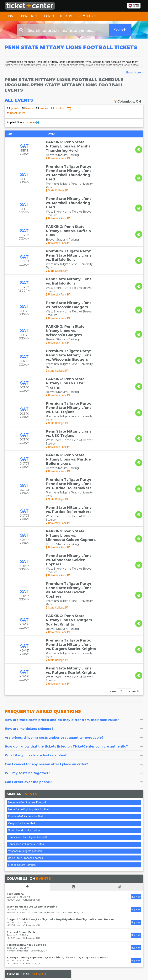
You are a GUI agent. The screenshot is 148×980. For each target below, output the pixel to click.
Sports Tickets (74, 934)
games (13, 108)
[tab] (74, 572)
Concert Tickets (70, 921)
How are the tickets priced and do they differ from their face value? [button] (74, 572)
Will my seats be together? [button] (74, 625)
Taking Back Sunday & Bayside (26, 797)
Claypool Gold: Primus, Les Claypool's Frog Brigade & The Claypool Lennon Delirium (61, 771)
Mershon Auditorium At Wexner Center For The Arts (36, 764)
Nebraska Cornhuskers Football (27, 654)
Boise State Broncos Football (26, 710)
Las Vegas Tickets (71, 939)
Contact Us (12, 915)
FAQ (44, 919)
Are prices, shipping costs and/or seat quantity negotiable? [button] (74, 590)
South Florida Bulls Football (25, 682)
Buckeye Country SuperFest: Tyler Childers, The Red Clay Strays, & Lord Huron (58, 810)
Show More (134, 72)
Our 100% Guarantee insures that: (42, 840)
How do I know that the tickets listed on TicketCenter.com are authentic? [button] (74, 598)
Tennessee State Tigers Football (27, 689)
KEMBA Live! (14, 752)
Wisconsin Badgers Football (25, 703)
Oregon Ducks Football (22, 675)
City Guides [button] (87, 16)
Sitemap (46, 922)
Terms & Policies (46, 928)
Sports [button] (48, 16)
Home (11, 16)
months (57, 108)
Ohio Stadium (15, 815)
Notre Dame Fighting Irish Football (29, 661)
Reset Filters (18, 113)
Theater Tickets (70, 928)
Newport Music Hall (18, 803)
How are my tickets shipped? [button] (74, 581)
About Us (47, 915)
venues (42, 108)
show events (124, 543)
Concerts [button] (29, 16)
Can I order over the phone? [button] (74, 634)
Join (135, 927)
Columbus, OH (129, 101)
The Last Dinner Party (21, 784)
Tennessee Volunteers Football (27, 696)
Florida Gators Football (22, 717)
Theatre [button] (66, 16)
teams (27, 108)
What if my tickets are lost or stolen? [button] (74, 607)
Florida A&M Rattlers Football (26, 668)
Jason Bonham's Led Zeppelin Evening (32, 759)
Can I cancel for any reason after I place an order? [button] (74, 616)
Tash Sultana (15, 746)
